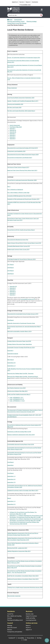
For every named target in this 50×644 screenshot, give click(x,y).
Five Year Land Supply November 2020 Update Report (21, 111)
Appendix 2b (13, 132)
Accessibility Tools (26, 5)
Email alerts (35, 2)
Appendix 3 (13, 134)
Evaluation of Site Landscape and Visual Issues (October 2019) (23, 199)
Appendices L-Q (11, 366)
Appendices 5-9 (12, 504)
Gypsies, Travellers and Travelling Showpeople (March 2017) (23, 101)
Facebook (11, 638)
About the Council (12, 628)
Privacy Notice (30, 638)
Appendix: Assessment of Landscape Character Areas (21, 323)
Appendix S (13, 295)
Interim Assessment (15, 125)
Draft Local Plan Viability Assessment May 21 (19, 394)
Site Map (39, 638)
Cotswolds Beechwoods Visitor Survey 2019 (19, 246)
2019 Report (11, 271)
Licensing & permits (31, 620)
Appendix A (10, 351)
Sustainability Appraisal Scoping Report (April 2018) (21, 444)
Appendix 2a (13, 130)
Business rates (30, 614)
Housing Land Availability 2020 (15, 104)
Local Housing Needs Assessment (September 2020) (21, 98)
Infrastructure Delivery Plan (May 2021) (18, 391)
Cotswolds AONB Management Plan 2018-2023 (19, 196)
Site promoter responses (14, 596)
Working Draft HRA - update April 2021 (17, 548)
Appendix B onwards (13, 354)
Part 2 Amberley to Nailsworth (15, 190)
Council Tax (10, 614)
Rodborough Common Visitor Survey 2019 (18, 249)
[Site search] (24, 15)
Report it (28, 2)
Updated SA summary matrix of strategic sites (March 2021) (23, 490)
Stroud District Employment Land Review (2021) (20, 158)
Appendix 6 (13, 139)
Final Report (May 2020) (16, 127)
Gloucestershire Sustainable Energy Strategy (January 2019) (23, 314)
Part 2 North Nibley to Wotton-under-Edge (18, 193)
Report (9, 498)
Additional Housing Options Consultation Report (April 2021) (23, 579)
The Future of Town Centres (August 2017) (18, 167)
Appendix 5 (13, 137)
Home (11, 20)
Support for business (31, 616)
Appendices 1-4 (11, 476)
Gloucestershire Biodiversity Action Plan (18, 240)
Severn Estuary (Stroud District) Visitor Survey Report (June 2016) (24, 243)
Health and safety (30, 618)
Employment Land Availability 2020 (16, 151)
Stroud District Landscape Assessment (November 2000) (22, 180)
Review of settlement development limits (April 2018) (21, 435)
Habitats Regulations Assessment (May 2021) (19, 551)
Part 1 (9, 186)
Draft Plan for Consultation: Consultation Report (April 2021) (23, 576)
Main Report (11, 360)
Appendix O (13, 288)
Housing (9, 618)
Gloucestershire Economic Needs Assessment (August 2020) (23, 155)
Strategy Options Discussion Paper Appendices (20, 344)
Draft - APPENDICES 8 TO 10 (17, 399)
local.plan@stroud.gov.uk (27, 299)
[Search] (41, 15)
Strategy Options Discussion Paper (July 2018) (19, 341)
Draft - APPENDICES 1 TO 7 (16, 397)
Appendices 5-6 (11, 479)
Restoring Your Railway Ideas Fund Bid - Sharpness (20, 373)
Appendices (10, 465)
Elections (10, 630)
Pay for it (22, 2)
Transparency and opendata (15, 632)
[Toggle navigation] (42, 10)
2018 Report (11, 268)
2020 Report (11, 274)
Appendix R (13, 293)
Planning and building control (16, 21)
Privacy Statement (12, 88)
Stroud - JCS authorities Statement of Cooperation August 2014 (24, 58)
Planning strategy (32, 21)
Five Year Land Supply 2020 (14, 107)
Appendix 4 (13, 135)
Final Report (11, 320)
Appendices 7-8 (11, 482)
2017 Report (11, 265)
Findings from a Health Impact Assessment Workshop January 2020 (25, 587)
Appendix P (13, 290)
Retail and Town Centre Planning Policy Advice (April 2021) (22, 170)
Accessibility (21, 638)
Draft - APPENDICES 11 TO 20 (17, 401)
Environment (18, 20)
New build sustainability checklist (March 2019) (19, 331)
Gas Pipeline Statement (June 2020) (17, 388)
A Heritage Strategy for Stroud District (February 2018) (21, 259)
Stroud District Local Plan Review (17, 23)
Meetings (10, 626)
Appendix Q (13, 291)
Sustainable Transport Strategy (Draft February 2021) (21, 348)
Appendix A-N (13, 286)
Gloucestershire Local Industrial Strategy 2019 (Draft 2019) (23, 148)
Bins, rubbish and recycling (14, 616)
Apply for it (15, 2)
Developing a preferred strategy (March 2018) (19, 432)
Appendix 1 (13, 129)
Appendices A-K (11, 363)
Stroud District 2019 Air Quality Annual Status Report (21, 230)
